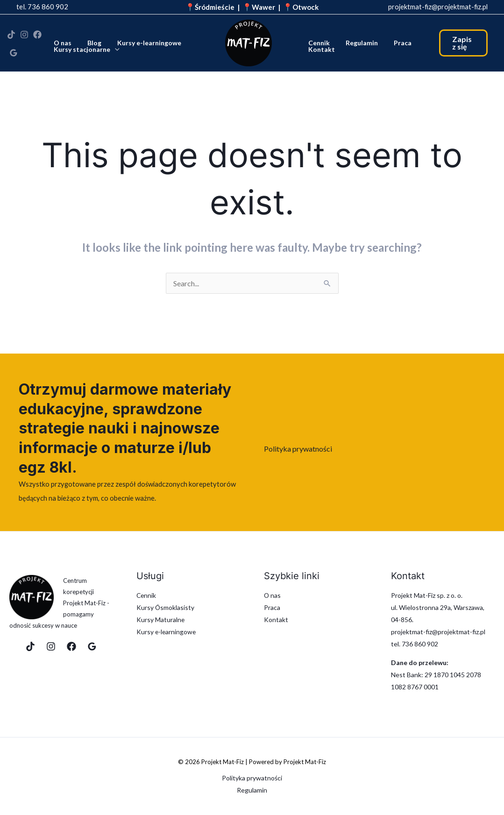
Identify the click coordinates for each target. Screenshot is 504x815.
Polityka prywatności (298, 449)
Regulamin (358, 42)
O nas (62, 42)
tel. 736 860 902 (42, 7)
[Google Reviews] (14, 51)
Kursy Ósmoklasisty (166, 607)
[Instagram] (24, 37)
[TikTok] (11, 37)
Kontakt (320, 49)
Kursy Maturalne (161, 620)
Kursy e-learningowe (143, 42)
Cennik (318, 42)
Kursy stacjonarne (82, 49)
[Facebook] (37, 37)
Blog (91, 42)
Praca (396, 42)
